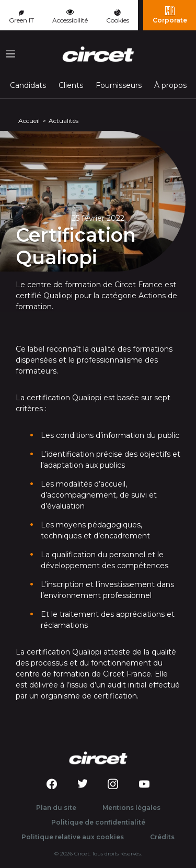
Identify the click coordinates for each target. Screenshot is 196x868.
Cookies (118, 16)
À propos (170, 85)
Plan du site (56, 808)
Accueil (29, 121)
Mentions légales (131, 808)
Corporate (170, 15)
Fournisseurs (119, 85)
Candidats (28, 85)
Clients (71, 85)
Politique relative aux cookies (73, 837)
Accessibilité (70, 16)
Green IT (21, 17)
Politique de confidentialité (98, 822)
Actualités (64, 121)
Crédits (162, 837)
